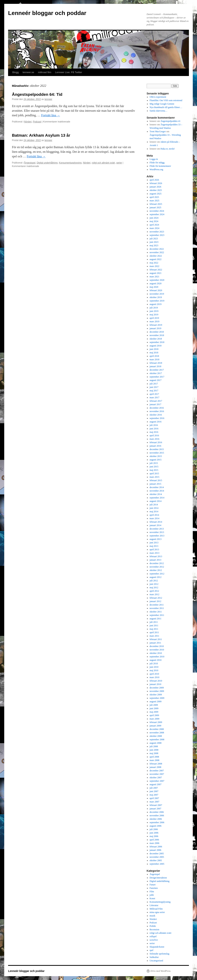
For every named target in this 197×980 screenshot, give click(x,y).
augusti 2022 (156, 259)
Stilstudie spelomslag (159, 954)
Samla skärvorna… (159, 111)
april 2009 (154, 715)
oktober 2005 (156, 860)
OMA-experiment (158, 97)
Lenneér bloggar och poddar (47, 13)
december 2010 (157, 646)
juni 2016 (154, 429)
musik (152, 916)
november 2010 (157, 650)
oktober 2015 (156, 456)
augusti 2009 (156, 702)
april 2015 (154, 473)
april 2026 (154, 180)
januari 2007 (155, 809)
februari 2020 (156, 290)
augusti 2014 (156, 501)
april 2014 (154, 515)
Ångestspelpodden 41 (170, 121)
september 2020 (157, 280)
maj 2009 (154, 712)
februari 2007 (156, 805)
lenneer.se (28, 72)
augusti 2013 (156, 539)
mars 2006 (154, 843)
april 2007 (154, 798)
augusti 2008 (156, 743)
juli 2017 (154, 384)
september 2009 (157, 698)
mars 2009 (154, 719)
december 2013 (157, 529)
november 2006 (157, 816)
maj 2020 (154, 287)
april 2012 (154, 591)
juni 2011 (154, 626)
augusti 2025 (156, 194)
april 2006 (154, 840)
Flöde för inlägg (157, 163)
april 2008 (154, 757)
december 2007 (157, 771)
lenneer (48, 99)
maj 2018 (154, 353)
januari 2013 (155, 560)
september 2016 (157, 418)
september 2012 (157, 574)
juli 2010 (154, 664)
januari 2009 (155, 726)
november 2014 (157, 491)
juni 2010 (154, 667)
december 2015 (157, 449)
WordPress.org (156, 169)
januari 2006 (155, 850)
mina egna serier (157, 912)
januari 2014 (155, 525)
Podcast (37, 122)
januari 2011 (155, 643)
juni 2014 (154, 508)
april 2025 (154, 197)
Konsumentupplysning (70, 163)
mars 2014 (154, 518)
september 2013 (157, 536)
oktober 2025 (156, 190)
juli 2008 (154, 746)
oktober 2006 (156, 819)
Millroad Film (156, 909)
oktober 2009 (156, 695)
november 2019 (157, 294)
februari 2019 (156, 325)
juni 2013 (154, 543)
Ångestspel (30, 163)
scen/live (154, 940)
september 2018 (157, 342)
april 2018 (154, 356)
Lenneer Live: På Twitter (69, 72)
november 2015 (157, 453)
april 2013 (154, 549)
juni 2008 (154, 750)
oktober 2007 (156, 778)
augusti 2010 (156, 660)
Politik (153, 926)
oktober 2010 (156, 653)
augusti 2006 (156, 826)
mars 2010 (154, 677)
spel (152, 950)
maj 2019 (154, 315)
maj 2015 (154, 470)
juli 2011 (154, 622)
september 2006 (157, 822)
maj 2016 (154, 432)
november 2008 (157, 733)
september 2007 (157, 781)
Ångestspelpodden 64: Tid (37, 94)
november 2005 (157, 857)
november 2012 (157, 567)
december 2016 (157, 408)
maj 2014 (154, 511)
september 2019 (157, 301)
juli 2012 (154, 581)
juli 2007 (154, 788)
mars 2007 (154, 802)
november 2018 (157, 335)
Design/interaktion (158, 878)
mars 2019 (154, 321)
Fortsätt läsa (51, 115)
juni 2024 (154, 218)
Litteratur (154, 905)
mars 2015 (154, 477)
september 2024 (157, 214)
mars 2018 (154, 359)
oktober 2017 (156, 373)
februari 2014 (156, 522)
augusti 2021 (156, 273)
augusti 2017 (156, 380)
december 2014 (157, 487)
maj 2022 (154, 263)
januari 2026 (155, 187)
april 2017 (154, 394)
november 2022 (157, 252)
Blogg (15, 72)
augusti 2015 (156, 460)
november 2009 (157, 691)
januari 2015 (155, 484)
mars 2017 (154, 397)
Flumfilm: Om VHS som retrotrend (166, 100)
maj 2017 (154, 391)
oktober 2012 (156, 570)
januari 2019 (155, 328)
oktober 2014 (156, 494)
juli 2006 (154, 829)
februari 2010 (156, 681)
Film (152, 892)
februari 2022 (156, 270)
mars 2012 (154, 594)
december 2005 (157, 854)
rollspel (153, 936)
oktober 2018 (156, 339)
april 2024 (154, 225)
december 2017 (157, 370)
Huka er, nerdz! (168, 149)
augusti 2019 (156, 304)
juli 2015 (154, 463)
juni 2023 (154, 242)
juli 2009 (154, 705)
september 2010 (157, 657)
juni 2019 (154, 311)
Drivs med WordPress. (161, 971)
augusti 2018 (156, 346)
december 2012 (157, 563)
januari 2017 (155, 404)
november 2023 (157, 232)
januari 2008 (155, 767)
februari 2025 (156, 204)
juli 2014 (154, 505)
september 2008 (157, 740)
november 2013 (157, 532)
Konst (152, 898)
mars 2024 (154, 228)
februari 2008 (156, 764)
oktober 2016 (156, 415)
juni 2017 (154, 387)
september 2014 (157, 498)
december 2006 (157, 812)
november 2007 (157, 774)
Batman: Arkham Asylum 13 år (41, 135)
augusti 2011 (156, 619)
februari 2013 (156, 556)
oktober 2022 (156, 256)
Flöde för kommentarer (160, 166)
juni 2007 (154, 791)
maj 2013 (154, 546)
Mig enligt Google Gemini (162, 104)
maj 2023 (154, 245)
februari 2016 (156, 442)
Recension (154, 930)
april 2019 (154, 318)
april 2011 (154, 632)
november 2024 (157, 211)
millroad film (45, 72)
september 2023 (157, 235)
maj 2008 (154, 753)
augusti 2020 (156, 283)
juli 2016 (154, 425)
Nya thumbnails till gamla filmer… (166, 107)
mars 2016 (154, 439)
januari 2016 (155, 446)
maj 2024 (154, 221)
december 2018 (157, 332)
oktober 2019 (156, 297)
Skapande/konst (157, 947)
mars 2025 (154, 201)
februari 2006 (156, 847)
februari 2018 (156, 363)
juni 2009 (154, 708)
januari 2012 (155, 601)
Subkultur (154, 957)
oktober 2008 (156, 736)
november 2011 (157, 608)
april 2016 (154, 435)
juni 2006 (154, 833)
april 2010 (154, 674)
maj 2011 (154, 629)
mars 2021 (154, 277)
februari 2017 (156, 401)
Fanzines (154, 888)
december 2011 (157, 605)
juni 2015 (154, 467)
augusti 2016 (156, 422)
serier (119, 163)
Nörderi (28, 122)
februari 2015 (156, 480)
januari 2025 (155, 207)
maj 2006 (154, 836)
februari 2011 (156, 639)
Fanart (153, 885)
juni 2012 (154, 584)
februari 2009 (156, 722)
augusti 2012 (156, 577)
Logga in (154, 159)
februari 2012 (156, 598)
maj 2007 (154, 795)
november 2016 (157, 411)
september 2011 (157, 615)
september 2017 (157, 377)
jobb (152, 895)
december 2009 (157, 688)
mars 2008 (154, 760)
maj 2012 (154, 588)
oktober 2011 (156, 612)
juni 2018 (154, 349)
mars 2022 (154, 266)
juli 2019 (154, 308)
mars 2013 (154, 553)
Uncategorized (156, 961)
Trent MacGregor (158, 131)
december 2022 (157, 249)
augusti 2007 (156, 784)
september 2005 (157, 864)
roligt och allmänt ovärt (103, 163)
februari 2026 (156, 183)
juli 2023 (154, 239)
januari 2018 (155, 366)
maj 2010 (154, 670)
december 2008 (157, 729)
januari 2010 (155, 684)
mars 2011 (154, 636)
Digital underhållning (47, 163)
